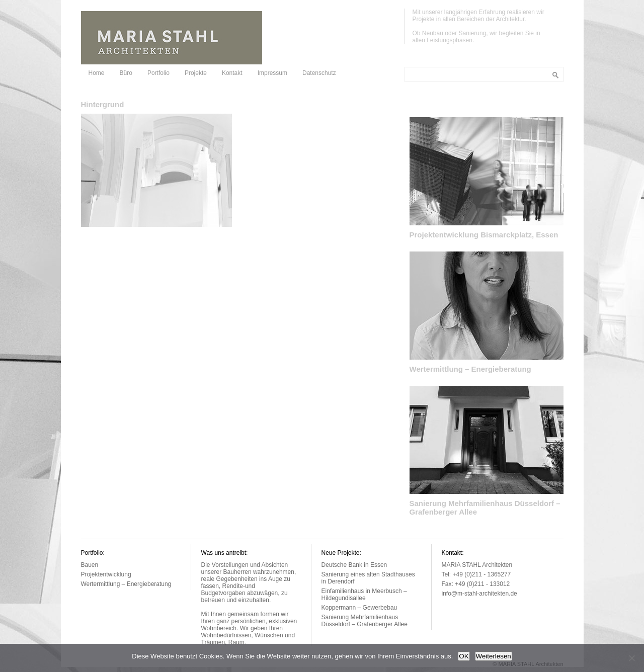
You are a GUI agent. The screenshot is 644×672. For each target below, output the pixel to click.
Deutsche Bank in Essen (354, 565)
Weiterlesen (494, 656)
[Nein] (631, 658)
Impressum (272, 73)
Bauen (90, 565)
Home (97, 73)
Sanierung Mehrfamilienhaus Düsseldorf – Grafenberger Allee (365, 621)
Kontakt (232, 73)
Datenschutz (319, 73)
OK (464, 656)
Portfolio (158, 73)
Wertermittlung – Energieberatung (470, 369)
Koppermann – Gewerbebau (359, 608)
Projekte (196, 73)
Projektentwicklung (106, 574)
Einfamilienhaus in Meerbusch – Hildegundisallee (364, 595)
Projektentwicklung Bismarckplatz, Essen (484, 235)
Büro (126, 73)
